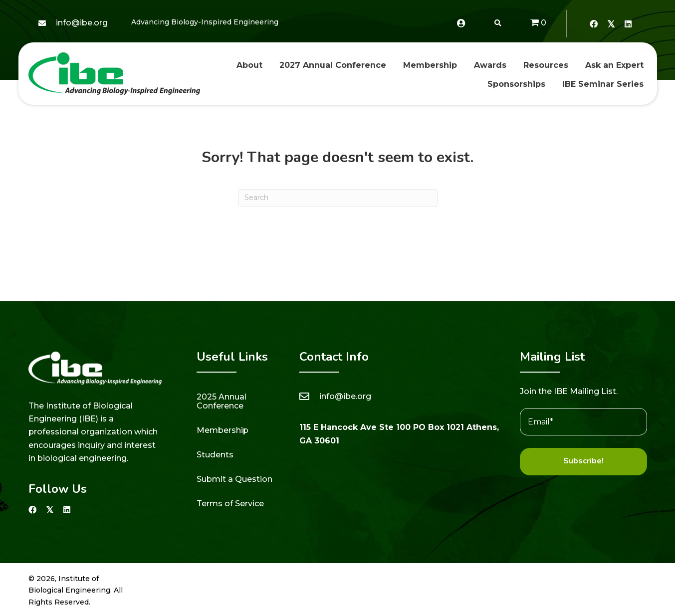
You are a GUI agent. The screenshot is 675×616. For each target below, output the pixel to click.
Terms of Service (230, 504)
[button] (593, 24)
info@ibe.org (82, 23)
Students (215, 455)
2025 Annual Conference (222, 401)
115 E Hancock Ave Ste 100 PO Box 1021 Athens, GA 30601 (399, 434)
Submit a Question (234, 479)
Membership (223, 430)
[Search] (338, 198)
